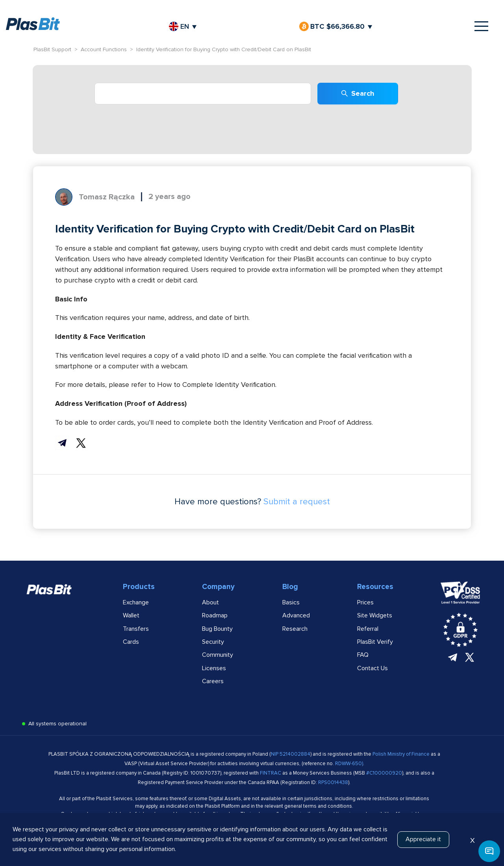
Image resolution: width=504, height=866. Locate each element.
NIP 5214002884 (291, 754)
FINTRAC (271, 773)
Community (218, 655)
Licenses (214, 668)
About (210, 602)
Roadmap (215, 615)
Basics (291, 602)
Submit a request (297, 502)
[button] (489, 851)
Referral (368, 629)
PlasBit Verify (375, 642)
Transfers (136, 629)
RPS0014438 (333, 782)
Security (213, 642)
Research (295, 629)
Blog (290, 587)
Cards (131, 642)
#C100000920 (384, 773)
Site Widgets (375, 615)
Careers (213, 681)
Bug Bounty (217, 629)
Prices (365, 602)
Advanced (296, 615)
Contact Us (372, 668)
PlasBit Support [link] (52, 50)
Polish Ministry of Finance (402, 754)
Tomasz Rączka (107, 197)
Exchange (136, 602)
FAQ (363, 655)
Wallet (131, 615)
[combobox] (203, 94)
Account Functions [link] (104, 50)
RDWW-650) (349, 764)
